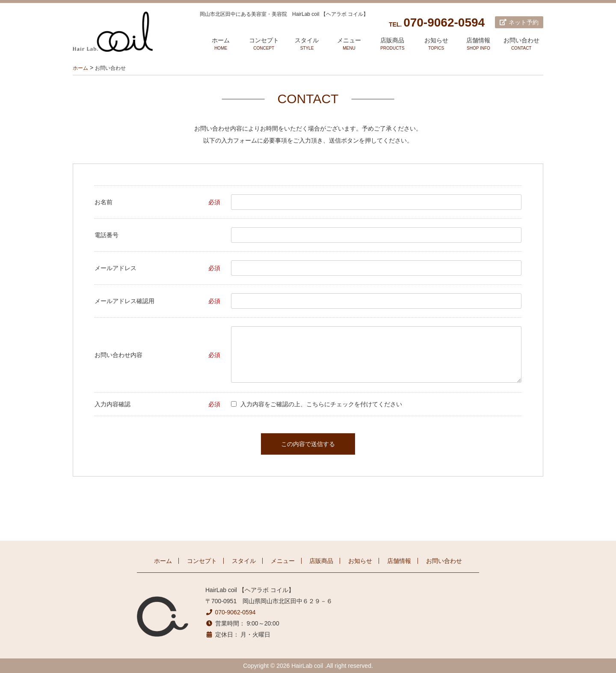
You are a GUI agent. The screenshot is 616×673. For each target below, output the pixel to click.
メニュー (349, 44)
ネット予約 (519, 22)
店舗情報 (479, 44)
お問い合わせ (521, 44)
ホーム (221, 44)
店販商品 (392, 44)
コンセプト (264, 44)
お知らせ (436, 44)
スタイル (307, 44)
